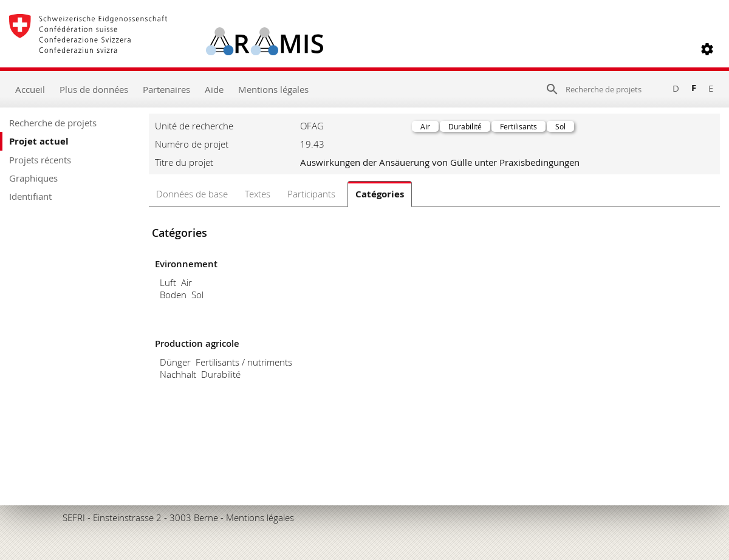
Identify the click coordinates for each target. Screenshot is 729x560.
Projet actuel (39, 141)
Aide (214, 89)
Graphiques (33, 178)
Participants (311, 194)
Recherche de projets (53, 123)
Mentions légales (273, 89)
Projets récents (40, 160)
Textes (258, 194)
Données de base (192, 194)
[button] (707, 49)
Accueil (30, 89)
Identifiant (30, 196)
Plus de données (94, 89)
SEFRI (74, 517)
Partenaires (166, 89)
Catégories (380, 194)
